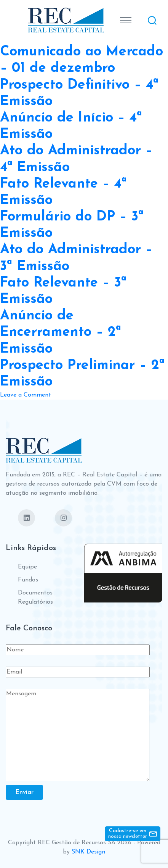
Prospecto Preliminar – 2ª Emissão (82, 374)
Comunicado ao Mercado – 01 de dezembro (82, 60)
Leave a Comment (26, 395)
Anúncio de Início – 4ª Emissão (71, 126)
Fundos (28, 580)
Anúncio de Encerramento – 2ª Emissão (61, 332)
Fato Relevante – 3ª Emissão (63, 291)
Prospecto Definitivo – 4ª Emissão (79, 93)
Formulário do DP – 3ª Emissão (72, 225)
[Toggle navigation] (126, 20)
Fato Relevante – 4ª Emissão (63, 192)
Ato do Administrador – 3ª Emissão (76, 258)
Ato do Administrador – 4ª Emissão (76, 159)
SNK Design (88, 852)
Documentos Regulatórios (35, 598)
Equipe (27, 567)
